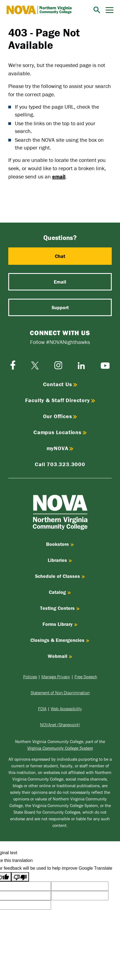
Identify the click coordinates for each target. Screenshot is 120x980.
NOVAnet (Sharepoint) (60, 725)
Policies (30, 677)
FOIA (42, 709)
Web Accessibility (66, 709)
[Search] (97, 10)
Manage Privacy (56, 677)
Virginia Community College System (60, 748)
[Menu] (110, 10)
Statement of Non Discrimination (60, 693)
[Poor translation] (20, 877)
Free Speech (86, 677)
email (59, 176)
